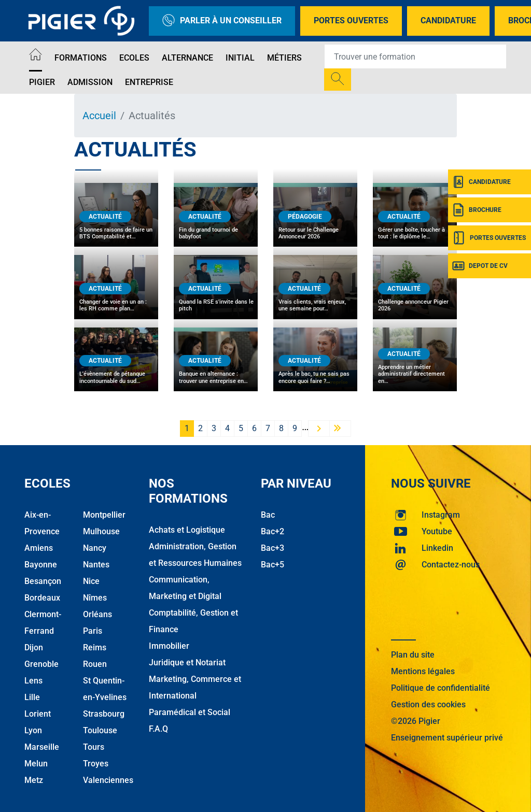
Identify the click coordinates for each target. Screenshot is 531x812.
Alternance (187, 58)
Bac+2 (273, 531)
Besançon (43, 581)
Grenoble (41, 664)
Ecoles (134, 58)
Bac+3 (273, 548)
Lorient (38, 714)
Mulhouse (101, 531)
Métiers (284, 58)
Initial (240, 58)
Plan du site (413, 655)
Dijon (34, 647)
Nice (91, 581)
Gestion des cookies (428, 704)
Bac (268, 515)
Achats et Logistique (187, 530)
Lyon (33, 730)
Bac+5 (273, 565)
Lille (32, 697)
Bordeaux (42, 598)
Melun (36, 764)
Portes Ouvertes (351, 20)
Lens (33, 681)
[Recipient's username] (415, 56)
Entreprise (149, 82)
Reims (95, 647)
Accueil (99, 116)
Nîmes (95, 598)
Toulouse (100, 730)
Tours (94, 747)
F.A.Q (158, 729)
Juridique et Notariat (187, 663)
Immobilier (169, 646)
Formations (81, 58)
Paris (93, 631)
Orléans (97, 614)
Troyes (96, 764)
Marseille (42, 747)
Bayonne (41, 565)
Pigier (42, 82)
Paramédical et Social (190, 712)
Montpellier (104, 515)
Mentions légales (423, 671)
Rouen (95, 664)
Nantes (96, 565)
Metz (34, 780)
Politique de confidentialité (441, 688)
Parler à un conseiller (222, 21)
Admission (90, 82)
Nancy (95, 548)
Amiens (39, 548)
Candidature (448, 20)
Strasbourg (104, 714)
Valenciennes (108, 780)
